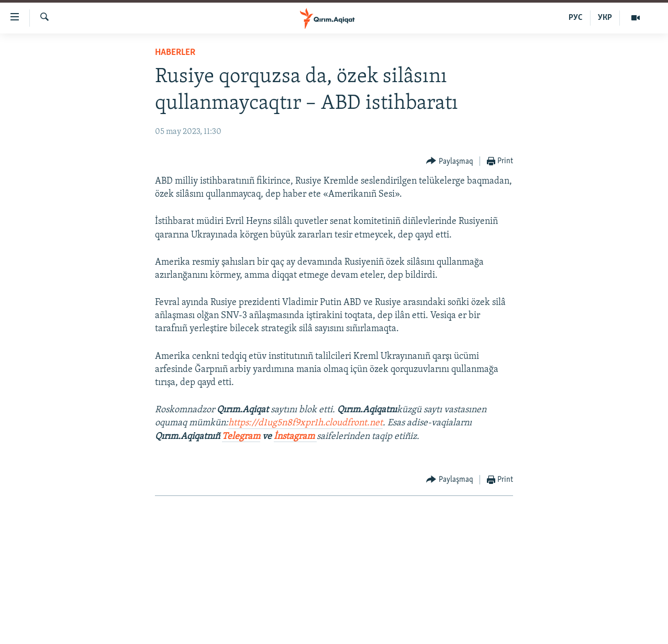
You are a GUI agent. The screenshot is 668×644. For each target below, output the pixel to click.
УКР (605, 18)
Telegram (241, 437)
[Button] (450, 161)
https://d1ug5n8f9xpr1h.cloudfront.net (305, 423)
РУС (576, 18)
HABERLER (175, 53)
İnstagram (295, 437)
